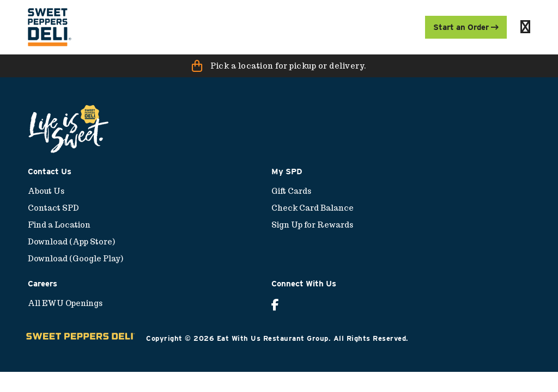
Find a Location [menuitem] (59, 225)
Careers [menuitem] (43, 284)
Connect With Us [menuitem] (304, 284)
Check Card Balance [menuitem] (313, 208)
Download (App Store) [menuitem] (71, 242)
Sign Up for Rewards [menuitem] (312, 225)
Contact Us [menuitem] (50, 171)
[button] (279, 66)
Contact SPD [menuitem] (53, 208)
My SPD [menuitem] (287, 171)
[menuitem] (50, 27)
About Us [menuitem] (46, 191)
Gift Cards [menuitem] (291, 191)
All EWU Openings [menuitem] (65, 303)
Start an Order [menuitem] (466, 27)
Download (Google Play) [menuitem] (75, 259)
